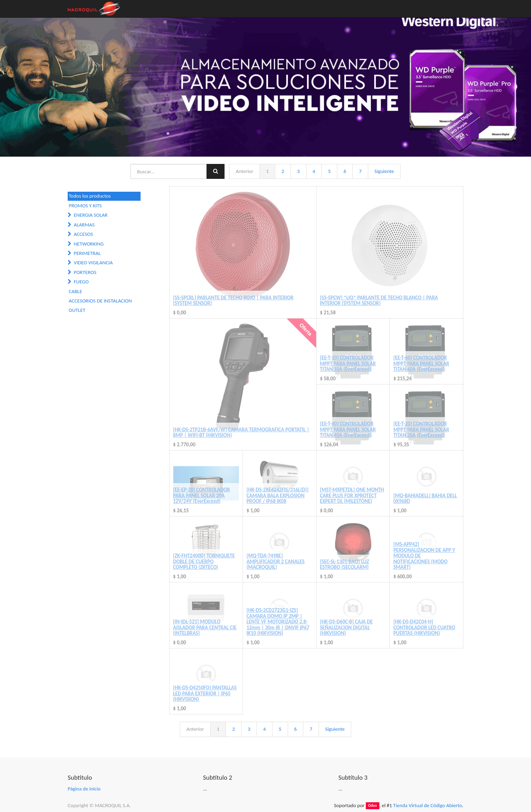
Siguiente (384, 171)
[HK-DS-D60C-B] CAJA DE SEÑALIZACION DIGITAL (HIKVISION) (346, 627)
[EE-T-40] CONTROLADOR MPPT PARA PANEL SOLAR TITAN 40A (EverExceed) (348, 429)
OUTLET (77, 310)
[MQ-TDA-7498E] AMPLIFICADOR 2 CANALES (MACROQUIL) (275, 561)
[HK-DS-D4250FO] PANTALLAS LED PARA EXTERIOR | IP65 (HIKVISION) (205, 693)
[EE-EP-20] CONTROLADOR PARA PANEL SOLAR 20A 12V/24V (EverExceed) (202, 495)
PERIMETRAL (87, 253)
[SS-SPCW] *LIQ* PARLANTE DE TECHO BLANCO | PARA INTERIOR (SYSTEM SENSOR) (379, 301)
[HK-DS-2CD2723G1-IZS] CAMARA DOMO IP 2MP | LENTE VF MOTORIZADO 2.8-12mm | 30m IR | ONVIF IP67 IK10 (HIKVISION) (278, 622)
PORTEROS (85, 272)
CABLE (75, 291)
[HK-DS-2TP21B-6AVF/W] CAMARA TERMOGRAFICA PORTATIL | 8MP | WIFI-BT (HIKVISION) (241, 433)
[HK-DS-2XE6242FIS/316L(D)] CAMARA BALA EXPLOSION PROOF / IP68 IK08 (277, 495)
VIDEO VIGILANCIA (93, 263)
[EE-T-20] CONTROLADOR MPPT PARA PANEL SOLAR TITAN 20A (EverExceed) (421, 429)
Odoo (372, 806)
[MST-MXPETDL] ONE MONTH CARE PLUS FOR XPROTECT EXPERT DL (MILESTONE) (352, 495)
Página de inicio (84, 789)
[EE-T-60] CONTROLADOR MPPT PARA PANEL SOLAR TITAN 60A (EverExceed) (421, 363)
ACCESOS (83, 234)
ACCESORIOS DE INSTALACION (100, 301)
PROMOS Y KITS (85, 206)
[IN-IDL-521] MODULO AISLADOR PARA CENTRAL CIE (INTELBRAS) (205, 627)
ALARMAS (84, 225)
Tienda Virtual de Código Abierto (428, 805)
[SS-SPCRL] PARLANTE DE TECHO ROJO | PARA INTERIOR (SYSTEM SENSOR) (233, 301)
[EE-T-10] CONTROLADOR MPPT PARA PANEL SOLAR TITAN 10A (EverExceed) (348, 363)
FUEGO (81, 282)
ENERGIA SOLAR (91, 215)
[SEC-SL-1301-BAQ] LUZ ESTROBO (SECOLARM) (345, 565)
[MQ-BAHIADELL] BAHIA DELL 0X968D (425, 499)
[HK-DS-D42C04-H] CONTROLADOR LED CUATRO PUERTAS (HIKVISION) (424, 627)
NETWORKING (88, 244)
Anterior (245, 171)
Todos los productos (90, 196)
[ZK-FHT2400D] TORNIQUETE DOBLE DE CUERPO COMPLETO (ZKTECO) (204, 561)
